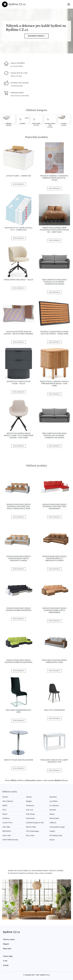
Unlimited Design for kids (35, 823)
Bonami (5, 797)
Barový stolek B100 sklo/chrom (19, 760)
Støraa (53, 814)
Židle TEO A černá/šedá (54, 710)
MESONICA (7, 831)
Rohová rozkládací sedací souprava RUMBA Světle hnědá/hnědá (54, 610)
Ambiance (6, 818)
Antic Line (30, 810)
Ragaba (29, 801)
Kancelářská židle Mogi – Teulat (19, 280)
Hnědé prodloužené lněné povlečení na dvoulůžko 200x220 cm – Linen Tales (54, 230)
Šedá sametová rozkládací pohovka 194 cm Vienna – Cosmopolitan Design (54, 436)
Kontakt (6, 965)
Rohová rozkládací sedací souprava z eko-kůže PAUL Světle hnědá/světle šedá (19, 507)
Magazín (6, 944)
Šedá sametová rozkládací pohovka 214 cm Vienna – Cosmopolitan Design (54, 282)
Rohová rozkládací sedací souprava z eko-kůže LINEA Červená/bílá (54, 507)
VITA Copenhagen (33, 831)
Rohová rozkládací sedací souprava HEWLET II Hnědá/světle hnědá (54, 559)
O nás (5, 961)
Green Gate (7, 835)
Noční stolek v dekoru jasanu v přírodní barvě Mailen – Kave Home (54, 384)
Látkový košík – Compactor (19, 176)
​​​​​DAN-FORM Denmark (10, 840)
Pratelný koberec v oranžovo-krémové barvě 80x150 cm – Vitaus (54, 178)
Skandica (54, 810)
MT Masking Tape (57, 835)
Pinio (4, 810)
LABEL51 (54, 823)
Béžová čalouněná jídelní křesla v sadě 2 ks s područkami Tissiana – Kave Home (19, 436)
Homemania (31, 818)
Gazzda (29, 797)
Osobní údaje (8, 956)
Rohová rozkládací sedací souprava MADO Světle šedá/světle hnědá (19, 559)
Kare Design (31, 814)
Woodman (54, 797)
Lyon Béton (55, 801)
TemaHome (31, 806)
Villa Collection (8, 801)
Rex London (31, 835)
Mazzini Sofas (32, 827)
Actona (53, 840)
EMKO (5, 806)
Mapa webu (7, 949)
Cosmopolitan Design (58, 827)
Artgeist (54, 831)
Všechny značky (9, 939)
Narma (5, 814)
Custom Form (7, 823)
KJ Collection (55, 806)
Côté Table (6, 827)
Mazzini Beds (56, 818)
